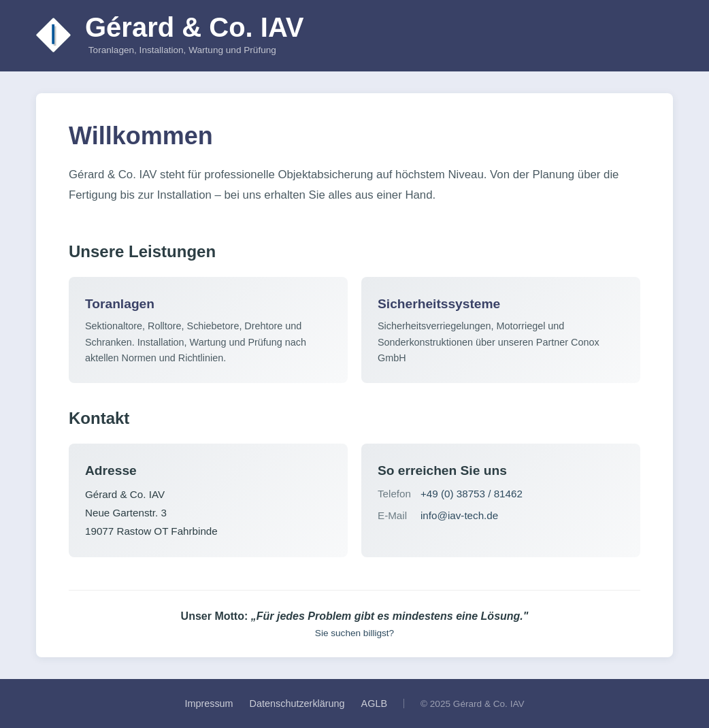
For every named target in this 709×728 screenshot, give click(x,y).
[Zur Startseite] (54, 35)
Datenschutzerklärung (297, 704)
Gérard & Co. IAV (195, 27)
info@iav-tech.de (459, 515)
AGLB (374, 704)
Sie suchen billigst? (354, 633)
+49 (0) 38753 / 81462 (472, 494)
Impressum (209, 704)
